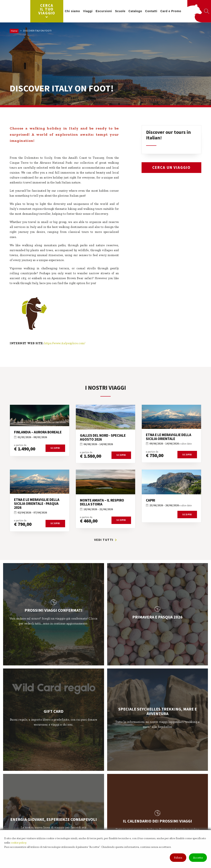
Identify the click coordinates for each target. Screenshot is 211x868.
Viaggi (91, 11)
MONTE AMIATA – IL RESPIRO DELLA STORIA (102, 502)
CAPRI (151, 500)
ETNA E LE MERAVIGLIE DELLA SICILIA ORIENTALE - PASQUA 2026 (37, 504)
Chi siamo (75, 11)
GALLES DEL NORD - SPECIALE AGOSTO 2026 (103, 437)
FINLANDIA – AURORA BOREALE (38, 432)
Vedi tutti (106, 540)
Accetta (198, 858)
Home (14, 31)
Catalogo (138, 11)
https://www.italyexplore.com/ (65, 343)
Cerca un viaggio (171, 167)
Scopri (55, 448)
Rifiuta (178, 858)
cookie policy (18, 843)
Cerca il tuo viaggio (50, 11)
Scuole (123, 11)
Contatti (154, 11)
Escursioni (107, 11)
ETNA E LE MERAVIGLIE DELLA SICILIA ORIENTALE (169, 437)
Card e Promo (174, 11)
